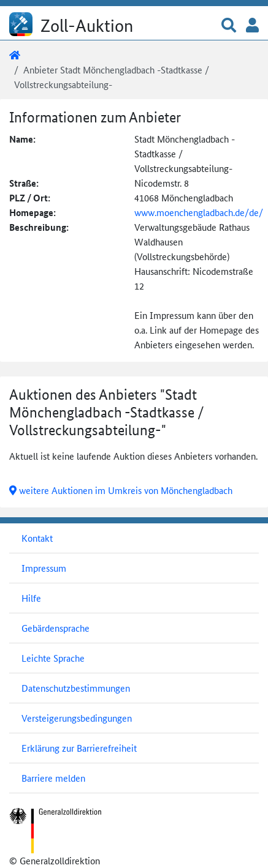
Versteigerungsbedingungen (77, 718)
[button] (229, 26)
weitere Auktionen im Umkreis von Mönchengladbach (121, 490)
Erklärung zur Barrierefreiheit (79, 748)
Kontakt (37, 538)
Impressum (44, 568)
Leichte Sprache (53, 658)
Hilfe (31, 598)
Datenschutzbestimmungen (76, 688)
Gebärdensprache (56, 628)
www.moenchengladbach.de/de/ (199, 212)
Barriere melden (53, 778)
